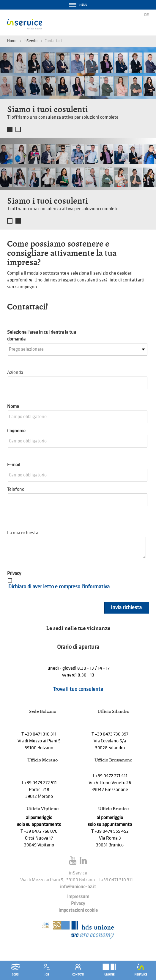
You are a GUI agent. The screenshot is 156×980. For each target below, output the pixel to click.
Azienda (15, 373)
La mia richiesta (23, 533)
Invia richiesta (126, 607)
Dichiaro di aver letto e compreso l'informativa (59, 587)
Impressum (78, 897)
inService (31, 41)
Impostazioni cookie (78, 910)
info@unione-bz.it (78, 887)
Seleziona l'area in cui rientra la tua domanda (42, 336)
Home (12, 41)
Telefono (16, 489)
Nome (13, 407)
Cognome (16, 431)
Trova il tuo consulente (78, 689)
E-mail (14, 465)
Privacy (14, 573)
